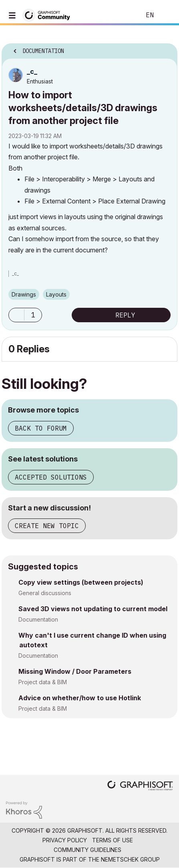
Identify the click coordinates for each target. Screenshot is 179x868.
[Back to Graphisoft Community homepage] (49, 15)
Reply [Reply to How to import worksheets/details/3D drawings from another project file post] (125, 315)
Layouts (56, 294)
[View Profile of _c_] (32, 71)
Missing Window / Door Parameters (75, 671)
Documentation (38, 619)
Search (123, 15)
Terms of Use (113, 840)
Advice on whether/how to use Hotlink (80, 698)
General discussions (45, 593)
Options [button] (166, 49)
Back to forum (41, 428)
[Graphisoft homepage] (140, 786)
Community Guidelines (87, 850)
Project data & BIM (43, 682)
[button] (16, 315)
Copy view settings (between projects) (81, 582)
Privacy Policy (65, 840)
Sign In (166, 15)
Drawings (24, 294)
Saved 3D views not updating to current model (93, 609)
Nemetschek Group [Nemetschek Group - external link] (130, 859)
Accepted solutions (51, 477)
